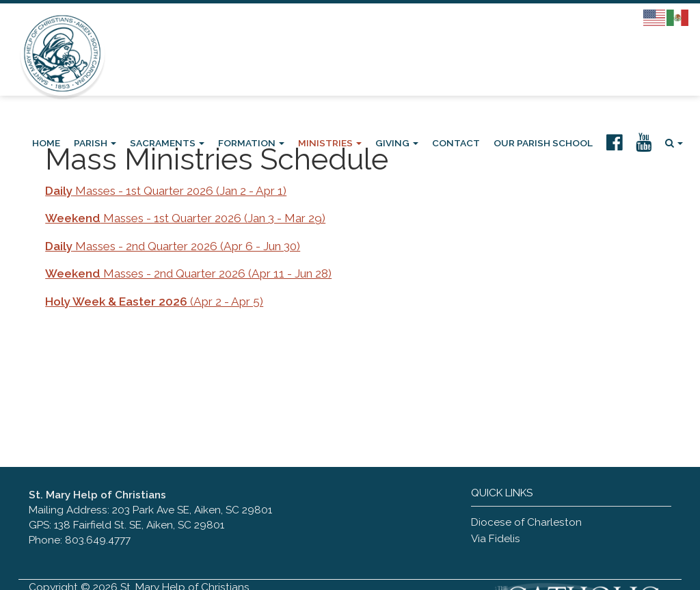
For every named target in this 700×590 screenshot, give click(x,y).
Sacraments (167, 143)
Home (46, 143)
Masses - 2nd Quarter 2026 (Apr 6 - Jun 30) (173, 246)
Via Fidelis (496, 539)
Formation (251, 143)
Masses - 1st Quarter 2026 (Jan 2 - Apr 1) (166, 191)
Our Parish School (543, 143)
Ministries (330, 143)
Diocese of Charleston (526, 522)
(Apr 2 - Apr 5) (154, 301)
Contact (456, 143)
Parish (95, 143)
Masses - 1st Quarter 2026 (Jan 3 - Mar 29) (185, 218)
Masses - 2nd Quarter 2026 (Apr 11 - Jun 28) (188, 273)
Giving (397, 143)
